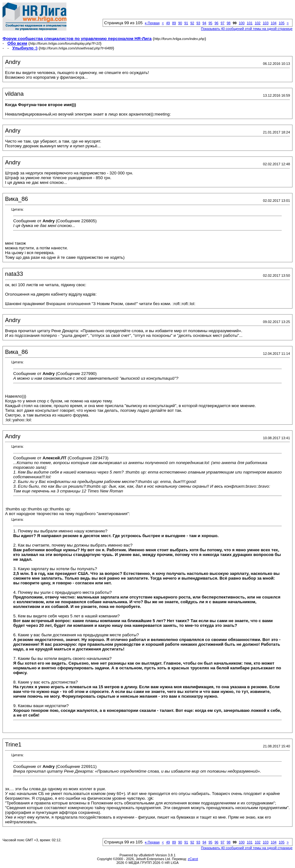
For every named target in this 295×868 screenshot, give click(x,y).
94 (204, 23)
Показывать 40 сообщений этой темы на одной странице (247, 29)
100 (241, 23)
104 (274, 23)
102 (258, 23)
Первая (152, 23)
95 (210, 23)
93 (198, 23)
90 (180, 23)
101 (250, 23)
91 (186, 23)
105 (281, 23)
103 (265, 23)
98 (229, 23)
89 (174, 23)
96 (216, 23)
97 (223, 23)
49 (168, 23)
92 (192, 23)
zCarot (193, 859)
